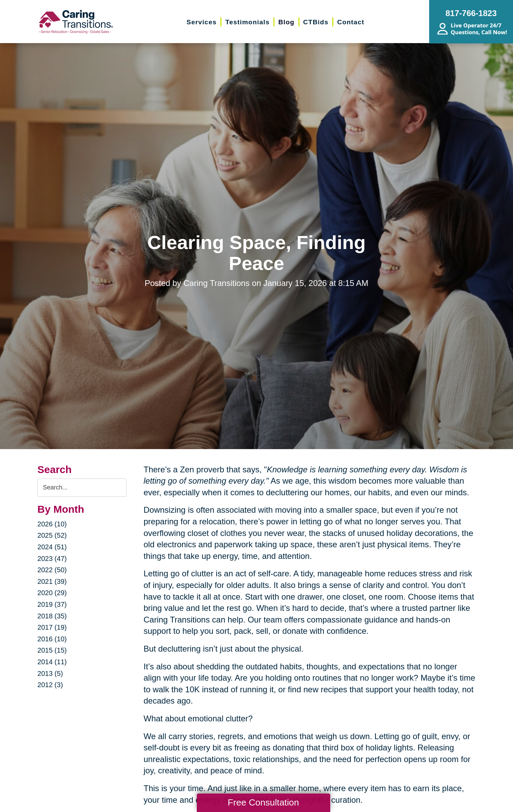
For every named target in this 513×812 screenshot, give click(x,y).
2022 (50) (52, 570)
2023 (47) (52, 559)
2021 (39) (52, 581)
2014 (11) (52, 662)
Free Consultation (263, 802)
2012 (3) (50, 685)
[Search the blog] (82, 488)
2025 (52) (52, 535)
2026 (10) (52, 524)
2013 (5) (50, 673)
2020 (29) (52, 593)
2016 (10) (52, 639)
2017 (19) (52, 627)
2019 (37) (52, 604)
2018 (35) (52, 616)
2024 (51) (52, 547)
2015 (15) (52, 650)
